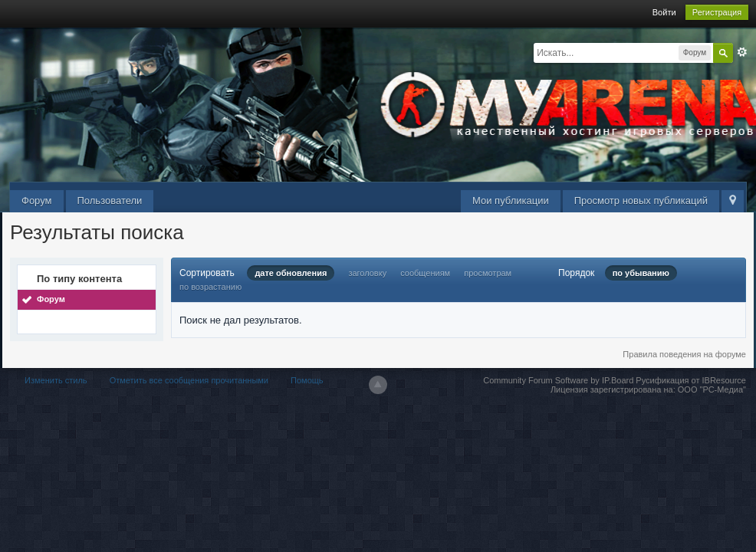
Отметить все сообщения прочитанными (189, 380)
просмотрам (488, 273)
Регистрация (717, 12)
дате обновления (291, 273)
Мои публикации (511, 200)
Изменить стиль (56, 380)
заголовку (367, 273)
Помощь (307, 380)
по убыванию (641, 273)
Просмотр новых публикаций (641, 200)
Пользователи (110, 200)
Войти (664, 12)
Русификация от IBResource (690, 380)
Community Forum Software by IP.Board (558, 380)
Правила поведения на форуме (684, 354)
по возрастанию (210, 287)
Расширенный (742, 52)
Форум (37, 200)
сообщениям (425, 273)
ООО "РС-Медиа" (712, 389)
